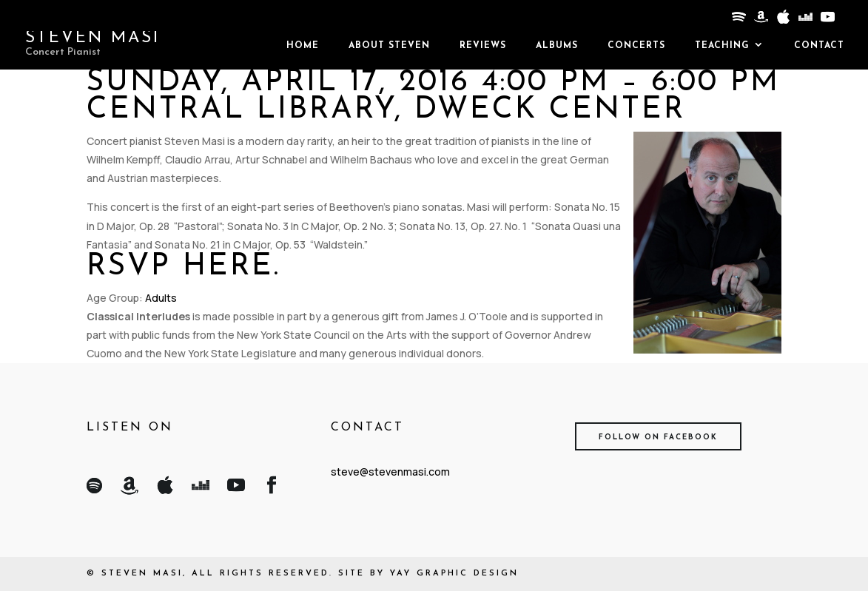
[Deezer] (804, 21)
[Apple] (782, 21)
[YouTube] (827, 21)
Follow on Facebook (658, 438)
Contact (819, 46)
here (228, 267)
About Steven (389, 46)
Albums (557, 46)
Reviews (483, 46)
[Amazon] (760, 21)
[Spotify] (738, 21)
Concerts (636, 46)
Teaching (722, 46)
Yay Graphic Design (454, 574)
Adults (161, 298)
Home (303, 46)
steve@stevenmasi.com (390, 472)
